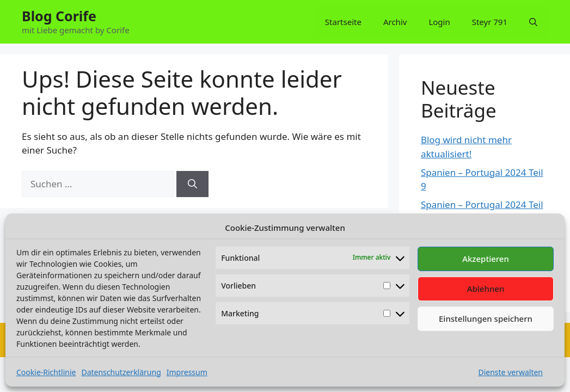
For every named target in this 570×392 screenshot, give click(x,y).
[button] (533, 22)
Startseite (343, 22)
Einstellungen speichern (486, 318)
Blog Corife (59, 16)
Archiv (395, 22)
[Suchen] (192, 184)
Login (439, 22)
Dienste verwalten (510, 372)
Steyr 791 (490, 22)
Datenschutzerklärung (121, 372)
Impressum (187, 372)
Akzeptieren (486, 259)
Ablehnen (486, 289)
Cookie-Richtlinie (46, 372)
